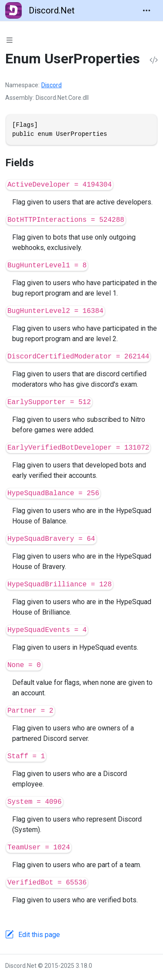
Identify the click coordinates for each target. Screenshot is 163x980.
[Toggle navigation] (146, 10)
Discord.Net (40, 10)
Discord (52, 85)
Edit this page (39, 935)
